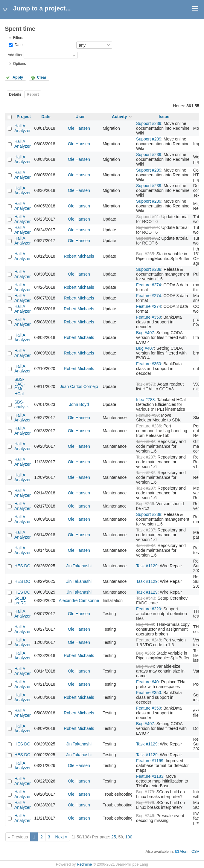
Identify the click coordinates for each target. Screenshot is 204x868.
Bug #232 (145, 624)
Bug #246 (145, 816)
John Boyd (79, 404)
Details (15, 94)
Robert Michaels (79, 256)
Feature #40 (147, 682)
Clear (42, 77)
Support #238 (149, 269)
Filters (18, 38)
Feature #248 (149, 640)
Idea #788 (145, 400)
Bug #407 (145, 333)
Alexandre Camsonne (79, 600)
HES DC (22, 566)
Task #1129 (147, 566)
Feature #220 (149, 609)
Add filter (15, 55)
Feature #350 (149, 317)
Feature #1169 (150, 761)
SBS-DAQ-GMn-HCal (20, 386)
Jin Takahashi (79, 566)
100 (129, 837)
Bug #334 (145, 666)
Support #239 (149, 123)
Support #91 (147, 217)
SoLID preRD (20, 600)
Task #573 (146, 384)
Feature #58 (147, 415)
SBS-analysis (22, 404)
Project (24, 117)
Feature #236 (149, 426)
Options (19, 64)
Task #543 (146, 598)
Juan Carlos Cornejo (79, 386)
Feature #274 (149, 285)
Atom (184, 852)
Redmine (84, 864)
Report (33, 94)
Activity (119, 117)
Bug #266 (145, 504)
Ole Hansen (79, 128)
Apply (18, 77)
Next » (61, 837)
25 (114, 837)
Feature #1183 (150, 776)
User (80, 117)
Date (18, 45)
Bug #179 (145, 792)
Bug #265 (145, 254)
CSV (195, 852)
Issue (164, 117)
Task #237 (146, 441)
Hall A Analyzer (22, 128)
